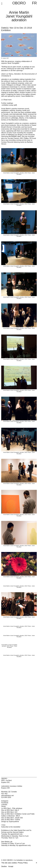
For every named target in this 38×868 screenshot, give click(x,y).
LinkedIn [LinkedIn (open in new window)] (4, 805)
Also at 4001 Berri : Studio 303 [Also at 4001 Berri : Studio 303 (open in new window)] (12, 818)
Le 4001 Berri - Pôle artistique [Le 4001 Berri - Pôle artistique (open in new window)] (12, 808)
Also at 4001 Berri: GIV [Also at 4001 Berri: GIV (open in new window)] (9, 812)
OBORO (19, 3)
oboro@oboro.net (7, 796)
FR (34, 3)
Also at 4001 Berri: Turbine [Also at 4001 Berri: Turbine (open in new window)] (11, 820)
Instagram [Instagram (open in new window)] (5, 801)
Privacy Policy (23, 863)
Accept (11, 866)
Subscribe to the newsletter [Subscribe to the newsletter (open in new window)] (11, 827)
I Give (3, 825)
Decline (4, 866)
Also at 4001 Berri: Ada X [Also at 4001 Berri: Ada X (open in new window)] (10, 810)
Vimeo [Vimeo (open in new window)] (3, 806)
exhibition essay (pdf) (10, 105)
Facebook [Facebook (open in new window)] (5, 803)
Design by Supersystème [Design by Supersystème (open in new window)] (10, 822)
